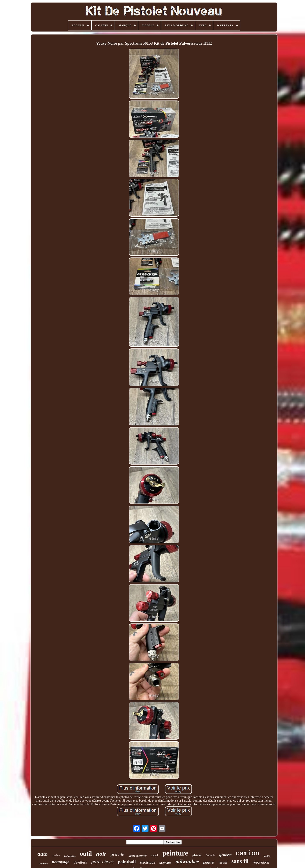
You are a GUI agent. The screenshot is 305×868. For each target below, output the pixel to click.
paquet (209, 862)
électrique (148, 862)
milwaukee (187, 862)
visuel (223, 862)
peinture (175, 853)
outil (86, 854)
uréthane (165, 863)
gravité (117, 854)
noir (101, 854)
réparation (261, 862)
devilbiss (80, 862)
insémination (70, 856)
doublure (43, 863)
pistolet (197, 855)
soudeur (56, 856)
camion (248, 854)
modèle (267, 856)
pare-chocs (103, 862)
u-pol (154, 855)
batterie (211, 855)
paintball (127, 862)
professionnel (138, 856)
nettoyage (61, 862)
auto (43, 854)
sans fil (240, 861)
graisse (225, 855)
